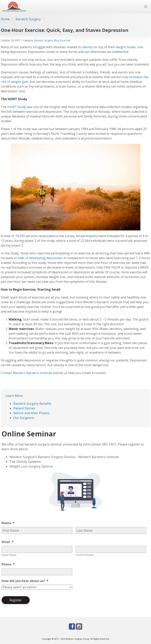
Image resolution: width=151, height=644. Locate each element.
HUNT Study (17, 107)
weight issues (126, 47)
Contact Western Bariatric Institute (27, 373)
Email (8, 542)
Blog (56, 40)
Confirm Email (85, 555)
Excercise (65, 40)
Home (5, 19)
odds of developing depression (40, 258)
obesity (87, 47)
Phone (8, 564)
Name (8, 523)
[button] (146, 7)
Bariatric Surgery (28, 19)
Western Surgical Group (78, 639)
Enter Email (9, 555)
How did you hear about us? (25, 581)
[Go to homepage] (14, 7)
